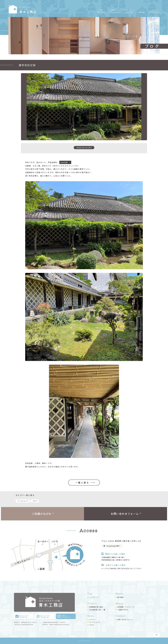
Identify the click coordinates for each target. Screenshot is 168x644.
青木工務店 (33, 10)
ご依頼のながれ (123, 610)
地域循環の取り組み (96, 607)
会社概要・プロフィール (126, 607)
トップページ (94, 597)
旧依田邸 (64, 162)
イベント (92, 619)
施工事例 (120, 597)
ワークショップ (23, 501)
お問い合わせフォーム (125, 619)
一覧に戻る (82, 483)
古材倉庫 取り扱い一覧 (97, 610)
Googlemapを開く (111, 546)
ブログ (35, 501)
